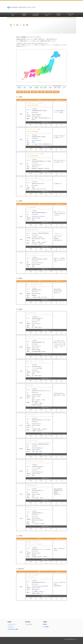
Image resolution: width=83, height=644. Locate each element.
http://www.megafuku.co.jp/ (37, 448)
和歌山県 (56, 92)
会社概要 (45, 624)
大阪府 (41, 92)
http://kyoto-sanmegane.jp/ (37, 263)
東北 (25, 88)
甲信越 (36, 88)
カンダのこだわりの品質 (13, 629)
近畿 (50, 88)
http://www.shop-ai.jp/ (36, 424)
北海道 (19, 88)
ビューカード (11, 628)
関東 (31, 88)
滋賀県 (34, 92)
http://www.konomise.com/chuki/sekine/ (40, 586)
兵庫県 (20, 92)
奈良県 (49, 92)
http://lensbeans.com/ (36, 346)
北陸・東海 (43, 88)
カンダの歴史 (46, 627)
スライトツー (11, 626)
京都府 (27, 92)
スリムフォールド (12, 624)
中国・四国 (57, 88)
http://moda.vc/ (35, 517)
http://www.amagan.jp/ (36, 114)
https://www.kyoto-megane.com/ (38, 216)
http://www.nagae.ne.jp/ (37, 394)
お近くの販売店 (29, 624)
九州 (64, 88)
